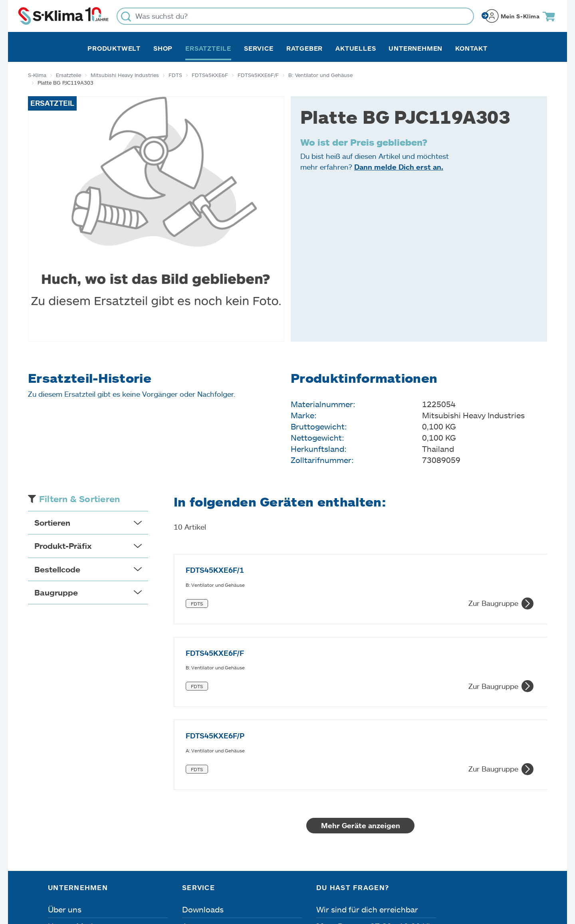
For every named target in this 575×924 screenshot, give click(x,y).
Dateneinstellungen (205, 879)
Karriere (63, 807)
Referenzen (69, 840)
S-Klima (37, 75)
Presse (60, 823)
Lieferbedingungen (396, 879)
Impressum (66, 879)
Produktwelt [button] (114, 48)
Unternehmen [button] (415, 48)
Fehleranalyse (208, 807)
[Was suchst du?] (295, 16)
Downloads (203, 773)
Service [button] (259, 48)
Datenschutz (129, 879)
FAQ (190, 840)
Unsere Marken (76, 790)
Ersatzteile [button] (208, 48)
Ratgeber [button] (304, 48)
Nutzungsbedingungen (301, 879)
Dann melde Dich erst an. (399, 167)
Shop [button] (163, 48)
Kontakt (471, 48)
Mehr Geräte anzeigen (361, 689)
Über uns (65, 773)
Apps (192, 790)
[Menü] (522, 803)
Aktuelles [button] (356, 48)
